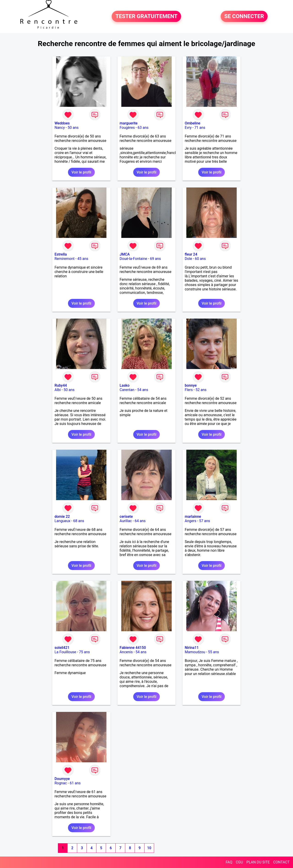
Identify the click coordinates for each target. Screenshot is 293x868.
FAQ (229, 862)
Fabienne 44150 (133, 648)
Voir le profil (81, 172)
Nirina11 (192, 648)
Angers (190, 521)
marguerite (129, 123)
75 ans (84, 652)
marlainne (193, 517)
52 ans (201, 390)
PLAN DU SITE (258, 862)
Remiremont (64, 259)
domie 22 (62, 517)
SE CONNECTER (244, 17)
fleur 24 (191, 254)
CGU (239, 862)
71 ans (200, 128)
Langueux (62, 521)
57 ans (205, 521)
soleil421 (62, 648)
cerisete (126, 517)
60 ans (200, 259)
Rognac (61, 783)
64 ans (140, 521)
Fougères (127, 128)
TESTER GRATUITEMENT (146, 17)
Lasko (125, 385)
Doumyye (62, 779)
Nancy (60, 128)
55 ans (214, 652)
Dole (188, 259)
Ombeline (193, 123)
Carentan (127, 390)
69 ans (155, 259)
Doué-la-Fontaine (133, 259)
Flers (189, 390)
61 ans (75, 783)
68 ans (79, 521)
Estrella (61, 254)
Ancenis (126, 652)
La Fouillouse (65, 652)
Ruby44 (61, 385)
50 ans (73, 128)
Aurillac (126, 521)
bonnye (191, 385)
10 (149, 848)
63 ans (143, 128)
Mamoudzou (195, 652)
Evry (188, 128)
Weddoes (62, 123)
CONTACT (281, 862)
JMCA (125, 254)
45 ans (83, 259)
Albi (58, 390)
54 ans (143, 390)
